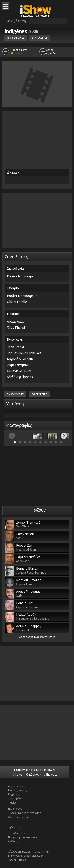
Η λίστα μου (15, 809)
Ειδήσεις (13, 841)
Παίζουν (38, 510)
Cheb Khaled (16, 327)
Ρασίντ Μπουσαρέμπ (22, 276)
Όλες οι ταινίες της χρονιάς (25, 813)
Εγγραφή (14, 794)
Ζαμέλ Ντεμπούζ (19, 365)
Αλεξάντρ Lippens (20, 377)
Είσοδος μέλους (18, 790)
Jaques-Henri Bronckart (24, 353)
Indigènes (16, 31)
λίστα (14, 54)
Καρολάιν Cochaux (20, 359)
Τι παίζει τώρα (17, 833)
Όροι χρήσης (16, 798)
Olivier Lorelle (17, 302)
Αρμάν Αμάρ (16, 321)
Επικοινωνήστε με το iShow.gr (35, 770)
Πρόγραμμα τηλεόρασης (23, 837)
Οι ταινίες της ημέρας (21, 817)
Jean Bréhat (16, 347)
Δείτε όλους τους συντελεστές (37, 637)
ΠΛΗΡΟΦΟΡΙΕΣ (16, 38)
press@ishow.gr (33, 856)
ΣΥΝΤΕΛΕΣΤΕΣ (40, 38)
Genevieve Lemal (19, 371)
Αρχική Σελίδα (17, 786)
